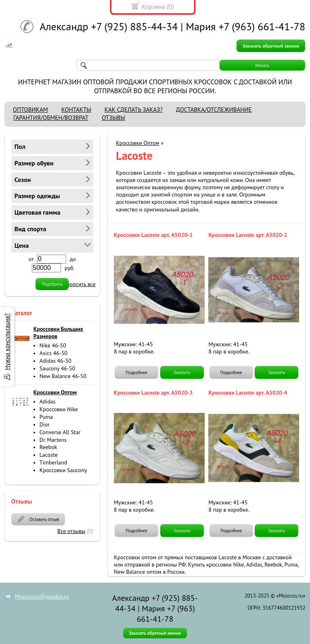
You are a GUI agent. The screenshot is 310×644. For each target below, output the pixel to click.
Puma (46, 417)
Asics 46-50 (53, 353)
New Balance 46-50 (63, 376)
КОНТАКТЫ (76, 110)
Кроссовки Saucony (63, 470)
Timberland (53, 462)
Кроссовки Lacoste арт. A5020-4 (248, 393)
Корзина (153, 6)
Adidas (48, 401)
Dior (45, 424)
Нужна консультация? (7, 341)
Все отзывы (71, 531)
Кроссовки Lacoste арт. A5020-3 (153, 393)
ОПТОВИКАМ (30, 110)
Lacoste (49, 455)
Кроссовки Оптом (137, 143)
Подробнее (136, 372)
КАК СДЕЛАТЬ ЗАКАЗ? (134, 110)
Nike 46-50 (53, 345)
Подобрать (52, 284)
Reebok (48, 447)
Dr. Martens (53, 440)
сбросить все (80, 284)
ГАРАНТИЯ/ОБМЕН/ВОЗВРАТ (51, 118)
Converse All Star (60, 432)
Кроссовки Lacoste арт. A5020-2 (248, 235)
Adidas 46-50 (56, 361)
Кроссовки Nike (59, 409)
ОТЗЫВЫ (113, 118)
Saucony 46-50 (57, 368)
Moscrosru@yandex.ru (42, 596)
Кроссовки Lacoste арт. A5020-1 (153, 235)
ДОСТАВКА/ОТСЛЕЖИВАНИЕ (214, 110)
